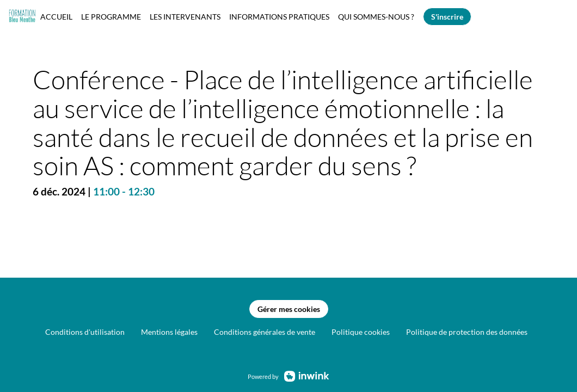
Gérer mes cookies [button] (289, 310)
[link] (56, 16)
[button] (447, 17)
